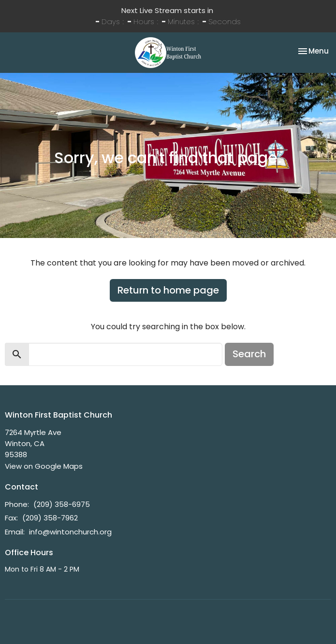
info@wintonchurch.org (70, 532)
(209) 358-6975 (62, 504)
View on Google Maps (44, 466)
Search (249, 354)
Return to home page (168, 290)
